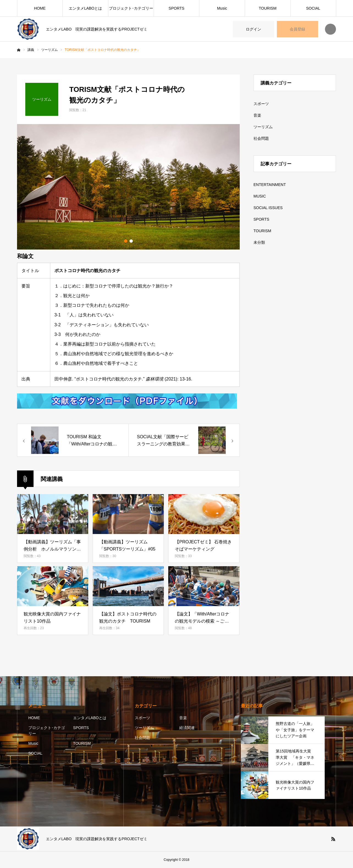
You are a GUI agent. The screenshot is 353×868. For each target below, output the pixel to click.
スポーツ (261, 104)
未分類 (259, 242)
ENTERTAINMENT (270, 185)
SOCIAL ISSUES (268, 208)
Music (222, 8)
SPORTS (176, 8)
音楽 (257, 115)
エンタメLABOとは (85, 8)
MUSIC (260, 196)
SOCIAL (313, 8)
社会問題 (261, 138)
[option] (128, 187)
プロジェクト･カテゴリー (131, 8)
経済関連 (187, 728)
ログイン (253, 29)
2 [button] (131, 241)
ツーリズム (263, 127)
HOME (40, 8)
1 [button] (126, 241)
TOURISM (267, 8)
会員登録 (297, 29)
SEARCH (330, 29)
